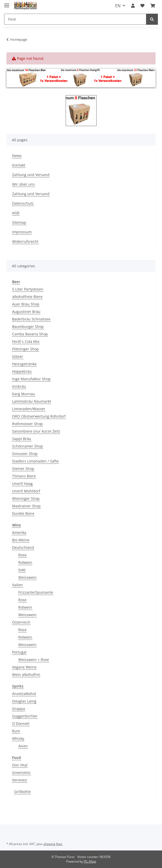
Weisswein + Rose (34, 660)
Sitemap (19, 222)
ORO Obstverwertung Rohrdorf (39, 416)
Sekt (22, 570)
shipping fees (53, 844)
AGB (16, 213)
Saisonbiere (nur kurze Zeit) (36, 431)
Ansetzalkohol (24, 694)
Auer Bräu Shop (26, 304)
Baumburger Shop (28, 326)
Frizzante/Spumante (36, 592)
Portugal (19, 652)
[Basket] (153, 6)
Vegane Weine (24, 667)
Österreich (21, 622)
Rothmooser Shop (27, 424)
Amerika (19, 532)
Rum (16, 731)
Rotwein (25, 562)
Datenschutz (23, 203)
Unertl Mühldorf (26, 491)
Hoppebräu (22, 371)
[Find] (75, 19)
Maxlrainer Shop (26, 506)
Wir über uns (23, 184)
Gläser (18, 356)
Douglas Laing (24, 701)
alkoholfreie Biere (27, 297)
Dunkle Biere (23, 513)
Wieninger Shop (26, 498)
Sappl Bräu (22, 439)
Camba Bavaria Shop (30, 334)
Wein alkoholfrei (26, 675)
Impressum (22, 232)
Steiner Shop (23, 469)
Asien (23, 746)
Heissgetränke (24, 364)
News (17, 156)
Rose (22, 555)
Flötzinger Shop (25, 349)
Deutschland (23, 547)
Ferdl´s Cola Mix (26, 341)
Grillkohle (22, 792)
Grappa (19, 709)
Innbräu (19, 386)
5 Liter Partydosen (28, 289)
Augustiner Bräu (26, 312)
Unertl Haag (22, 483)
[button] (133, 6)
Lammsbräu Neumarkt (32, 401)
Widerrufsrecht (25, 241)
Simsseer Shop (25, 454)
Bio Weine (21, 540)
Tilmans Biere (24, 476)
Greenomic (22, 772)
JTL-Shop (90, 861)
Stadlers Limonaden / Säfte (35, 461)
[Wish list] (142, 6)
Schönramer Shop (28, 446)
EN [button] (118, 6)
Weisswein (27, 577)
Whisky (18, 738)
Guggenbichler (25, 716)
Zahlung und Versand (31, 175)
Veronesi (20, 780)
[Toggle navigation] (7, 3)
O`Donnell (21, 724)
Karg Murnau (24, 394)
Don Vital (20, 765)
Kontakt (19, 165)
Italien (18, 585)
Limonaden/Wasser (29, 409)
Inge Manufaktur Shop (31, 379)
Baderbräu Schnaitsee (31, 319)
